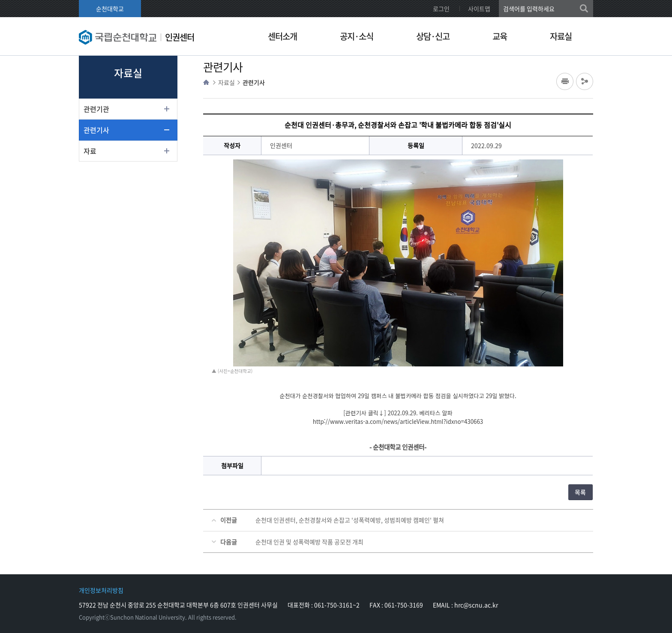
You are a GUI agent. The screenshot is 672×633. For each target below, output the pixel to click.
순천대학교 (110, 9)
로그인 (441, 9)
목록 (580, 492)
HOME (206, 82)
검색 (585, 9)
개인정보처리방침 (101, 590)
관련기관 (96, 109)
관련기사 (96, 130)
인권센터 (180, 37)
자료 (90, 151)
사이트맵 (479, 9)
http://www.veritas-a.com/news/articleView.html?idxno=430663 (398, 421)
